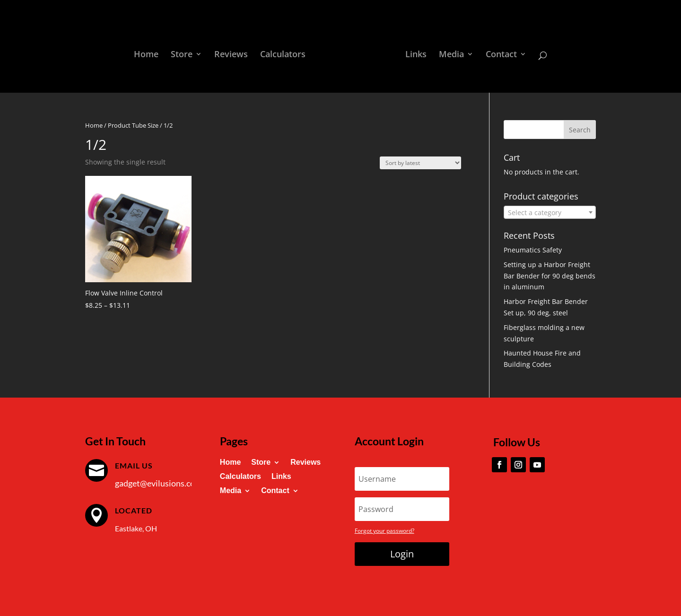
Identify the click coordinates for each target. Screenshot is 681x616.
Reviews (231, 55)
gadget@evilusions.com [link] (158, 483)
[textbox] (550, 213)
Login (402, 554)
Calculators (283, 55)
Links (416, 55)
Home (146, 55)
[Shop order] (420, 163)
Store (182, 55)
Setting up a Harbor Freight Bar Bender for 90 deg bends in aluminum (550, 276)
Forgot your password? (384, 531)
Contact (501, 55)
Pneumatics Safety (533, 250)
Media (451, 55)
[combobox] (550, 212)
